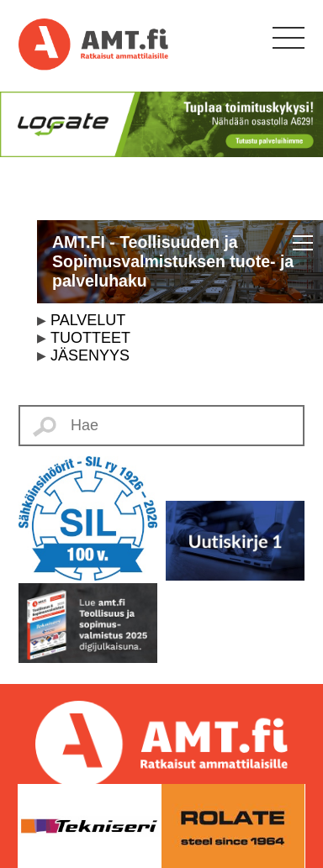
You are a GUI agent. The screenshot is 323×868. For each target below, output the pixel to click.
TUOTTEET (90, 338)
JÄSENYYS (90, 355)
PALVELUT (88, 320)
